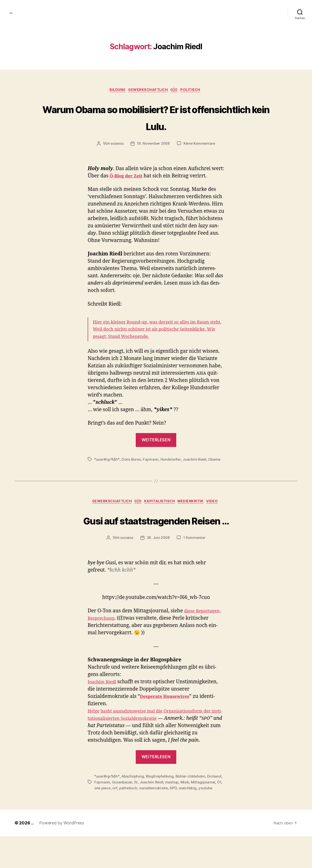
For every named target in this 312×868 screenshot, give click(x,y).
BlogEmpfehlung (162, 803)
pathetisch (163, 814)
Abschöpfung (134, 803)
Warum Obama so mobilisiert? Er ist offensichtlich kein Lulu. (156, 117)
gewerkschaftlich (148, 91)
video (219, 503)
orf (149, 814)
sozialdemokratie (189, 814)
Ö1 (123, 814)
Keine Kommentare (200, 145)
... (12, 12)
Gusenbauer (138, 808)
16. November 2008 (153, 145)
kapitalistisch (161, 503)
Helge (94, 730)
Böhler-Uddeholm (193, 803)
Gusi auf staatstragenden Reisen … (156, 530)
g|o (177, 91)
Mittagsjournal (107, 814)
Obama (217, 460)
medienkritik (195, 503)
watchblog (103, 820)
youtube (122, 820)
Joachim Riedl (196, 460)
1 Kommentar (195, 557)
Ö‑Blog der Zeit (128, 177)
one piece (136, 814)
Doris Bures (132, 460)
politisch (196, 91)
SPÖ (210, 814)
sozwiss (116, 145)
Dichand (101, 808)
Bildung (114, 91)
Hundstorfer (172, 460)
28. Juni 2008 (158, 557)
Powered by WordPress (62, 855)
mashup (188, 808)
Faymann (152, 460)
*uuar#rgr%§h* (107, 460)
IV (152, 808)
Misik (202, 808)
